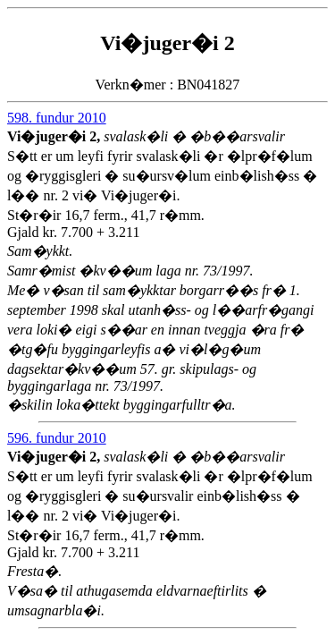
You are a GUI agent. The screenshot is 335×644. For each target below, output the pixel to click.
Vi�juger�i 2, (55, 136)
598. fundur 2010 (57, 118)
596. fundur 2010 (57, 438)
